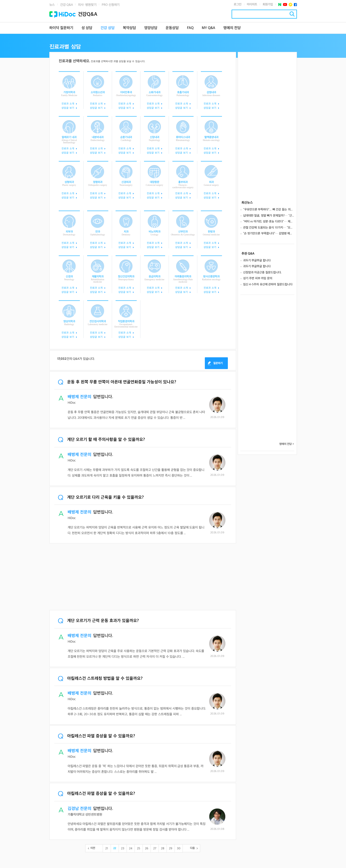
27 (155, 849)
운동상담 (172, 28)
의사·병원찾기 (87, 5)
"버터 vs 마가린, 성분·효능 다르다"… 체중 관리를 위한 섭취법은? (269, 222)
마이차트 (252, 4)
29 (171, 849)
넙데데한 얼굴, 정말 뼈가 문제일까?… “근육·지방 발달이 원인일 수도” (269, 216)
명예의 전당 (232, 28)
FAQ (190, 28)
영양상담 (151, 28)
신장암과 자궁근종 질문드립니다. (262, 272)
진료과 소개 (68, 104)
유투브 (285, 5)
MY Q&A (208, 28)
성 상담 (87, 28)
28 (163, 849)
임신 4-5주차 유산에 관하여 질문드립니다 (268, 284)
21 (107, 849)
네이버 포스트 (280, 5)
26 (147, 849)
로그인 (238, 4)
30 (179, 849)
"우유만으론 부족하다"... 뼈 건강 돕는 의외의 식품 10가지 (269, 210)
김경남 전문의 (80, 809)
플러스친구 (290, 5)
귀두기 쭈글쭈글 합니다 (257, 261)
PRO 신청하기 (111, 5)
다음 (192, 848)
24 (131, 849)
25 (139, 849)
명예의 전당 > (287, 444)
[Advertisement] (143, 577)
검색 (292, 14)
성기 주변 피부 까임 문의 (258, 278)
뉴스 (52, 5)
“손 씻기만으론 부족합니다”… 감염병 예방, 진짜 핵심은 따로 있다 (269, 234)
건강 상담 (108, 28)
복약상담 (129, 28)
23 (123, 849)
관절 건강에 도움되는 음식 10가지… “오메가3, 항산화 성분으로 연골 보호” (269, 228)
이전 (93, 848)
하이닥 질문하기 (61, 28)
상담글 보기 (68, 108)
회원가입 (268, 4)
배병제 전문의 (80, 397)
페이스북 (295, 5)
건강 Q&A (66, 5)
